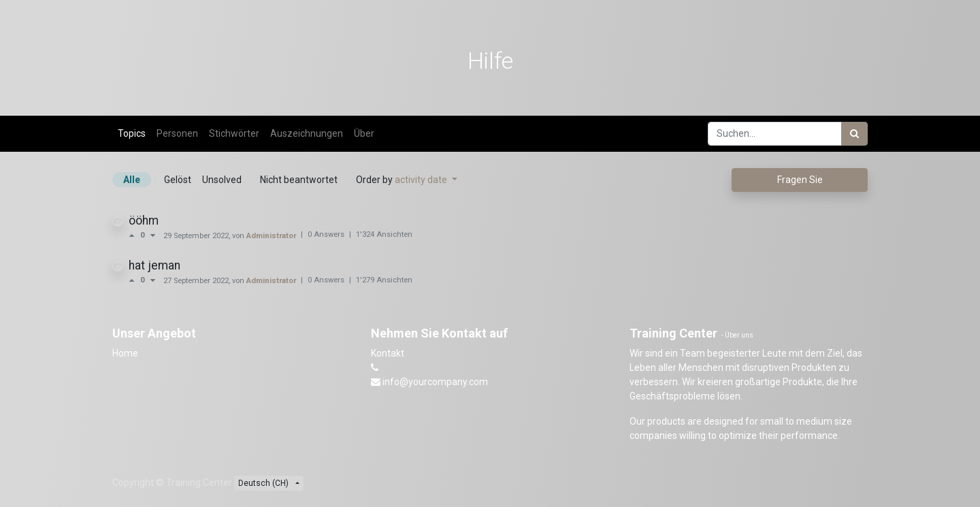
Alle (132, 180)
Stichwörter (234, 133)
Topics (132, 133)
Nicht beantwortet (299, 180)
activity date (422, 180)
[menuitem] (756, 18)
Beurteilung (256, 103)
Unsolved (222, 180)
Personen (177, 133)
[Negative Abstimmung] (153, 235)
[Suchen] (854, 134)
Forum (195, 103)
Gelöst (178, 180)
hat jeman (154, 265)
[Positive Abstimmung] (134, 235)
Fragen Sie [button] (800, 180)
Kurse (141, 103)
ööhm (144, 220)
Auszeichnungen (307, 133)
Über (364, 133)
